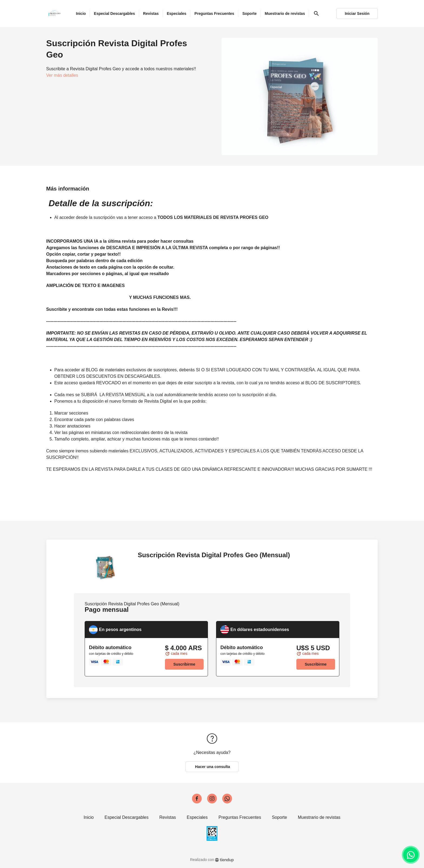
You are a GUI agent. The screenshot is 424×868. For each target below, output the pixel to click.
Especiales (197, 817)
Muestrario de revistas (319, 817)
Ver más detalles (62, 75)
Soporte (279, 817)
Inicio (89, 817)
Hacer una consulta (212, 767)
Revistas (168, 817)
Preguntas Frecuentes (240, 817)
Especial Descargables (127, 817)
